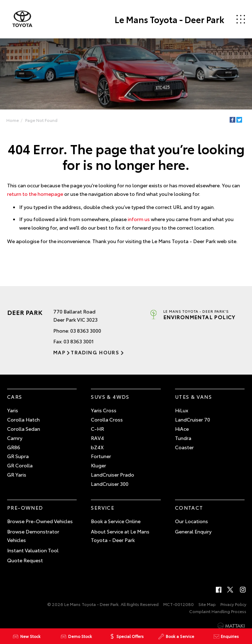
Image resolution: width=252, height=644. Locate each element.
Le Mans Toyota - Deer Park (169, 19)
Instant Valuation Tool (33, 550)
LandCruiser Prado (113, 474)
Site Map (207, 604)
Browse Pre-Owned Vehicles (40, 521)
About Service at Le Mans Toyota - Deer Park (120, 536)
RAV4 (97, 438)
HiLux (182, 410)
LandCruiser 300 (110, 484)
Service (103, 508)
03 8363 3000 (86, 331)
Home (13, 120)
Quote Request (25, 560)
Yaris (13, 410)
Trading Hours (95, 352)
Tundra (183, 438)
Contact (189, 508)
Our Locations (191, 521)
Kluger (98, 465)
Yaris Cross (104, 410)
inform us (139, 219)
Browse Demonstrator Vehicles (33, 536)
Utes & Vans (193, 397)
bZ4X (97, 447)
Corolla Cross (107, 419)
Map (59, 352)
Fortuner (101, 456)
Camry (15, 438)
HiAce (182, 429)
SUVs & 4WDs (110, 397)
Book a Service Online (116, 521)
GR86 (14, 447)
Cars (15, 397)
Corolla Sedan (24, 429)
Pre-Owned (25, 508)
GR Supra (18, 456)
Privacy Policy (233, 604)
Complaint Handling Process (218, 611)
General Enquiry (193, 531)
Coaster (184, 447)
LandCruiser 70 (193, 419)
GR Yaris (17, 474)
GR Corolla (20, 465)
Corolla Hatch (23, 419)
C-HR (97, 429)
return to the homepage (35, 194)
